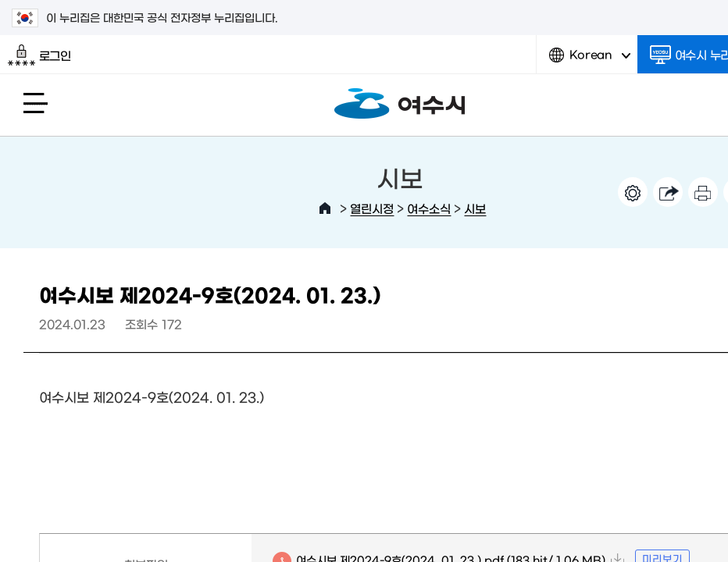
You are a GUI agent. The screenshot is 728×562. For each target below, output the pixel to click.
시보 (475, 208)
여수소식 (429, 208)
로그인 (39, 55)
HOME (325, 208)
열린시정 (372, 208)
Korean (590, 60)
